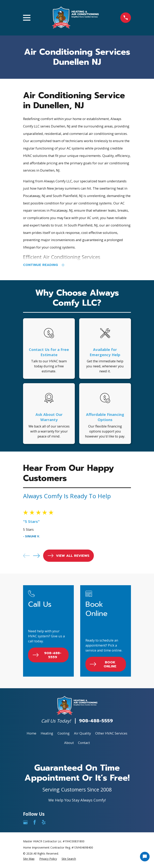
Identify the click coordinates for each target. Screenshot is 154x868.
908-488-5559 (96, 722)
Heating (47, 734)
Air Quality (82, 734)
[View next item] (36, 557)
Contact (84, 744)
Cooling (64, 734)
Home (31, 734)
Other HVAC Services (111, 734)
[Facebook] (35, 823)
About (69, 744)
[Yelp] (44, 823)
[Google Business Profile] (25, 823)
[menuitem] (29, 860)
